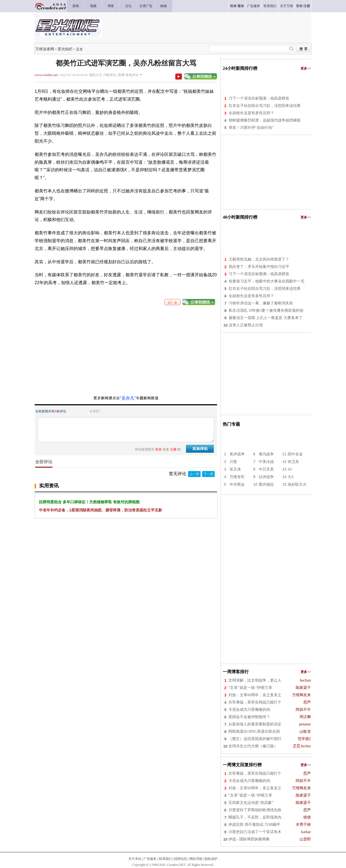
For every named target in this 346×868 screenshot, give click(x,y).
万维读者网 (45, 49)
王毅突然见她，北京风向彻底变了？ (259, 259)
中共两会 (237, 484)
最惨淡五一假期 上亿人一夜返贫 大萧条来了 (266, 318)
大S (291, 477)
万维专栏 (237, 477)
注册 (307, 6)
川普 (233, 462)
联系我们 (165, 859)
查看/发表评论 (128, 75)
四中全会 (295, 454)
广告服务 (150, 859)
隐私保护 (211, 859)
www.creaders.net (46, 75)
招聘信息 (181, 859)
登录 (299, 6)
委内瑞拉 (266, 484)
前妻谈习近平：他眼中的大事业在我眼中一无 (267, 281)
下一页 (208, 474)
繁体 (241, 6)
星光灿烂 (65, 49)
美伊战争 (237, 454)
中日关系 (266, 469)
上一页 (194, 474)
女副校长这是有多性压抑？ (251, 113)
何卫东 (293, 462)
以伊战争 (266, 477)
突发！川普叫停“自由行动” (251, 128)
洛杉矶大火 (297, 484)
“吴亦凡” (128, 398)
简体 (233, 6)
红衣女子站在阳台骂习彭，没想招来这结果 (265, 106)
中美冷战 (266, 462)
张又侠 (235, 469)
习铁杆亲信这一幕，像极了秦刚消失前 (261, 303)
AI (290, 469)
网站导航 (196, 859)
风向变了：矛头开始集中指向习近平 (259, 267)
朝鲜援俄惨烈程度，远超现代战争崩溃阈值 (265, 120)
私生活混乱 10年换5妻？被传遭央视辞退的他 (266, 310)
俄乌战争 (266, 454)
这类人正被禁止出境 (246, 325)
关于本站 (135, 859)
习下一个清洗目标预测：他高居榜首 (259, 98)
